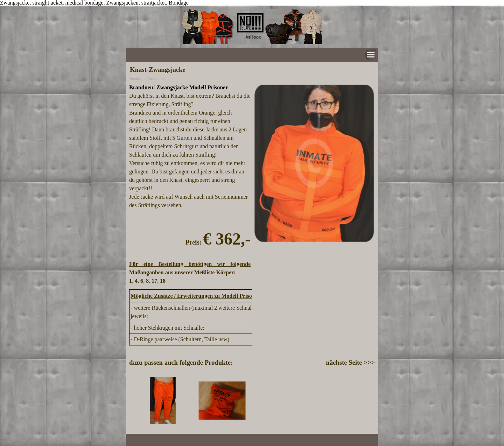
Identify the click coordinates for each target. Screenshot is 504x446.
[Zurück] (132, 401)
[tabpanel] (190, 184)
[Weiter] (372, 401)
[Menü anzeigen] (371, 55)
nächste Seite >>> (350, 362)
